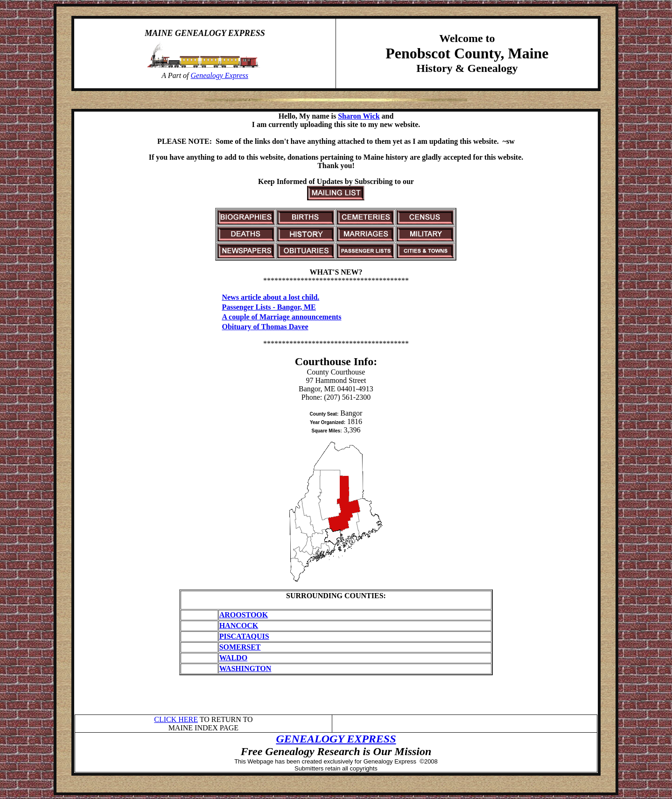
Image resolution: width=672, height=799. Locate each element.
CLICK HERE (176, 719)
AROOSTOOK (244, 615)
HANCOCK (239, 626)
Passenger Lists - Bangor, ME (269, 307)
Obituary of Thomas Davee (265, 327)
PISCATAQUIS (244, 636)
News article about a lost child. (270, 297)
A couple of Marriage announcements (281, 317)
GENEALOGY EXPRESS (336, 739)
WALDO (233, 658)
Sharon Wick (359, 116)
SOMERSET (240, 647)
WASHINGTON (245, 668)
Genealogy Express (220, 75)
